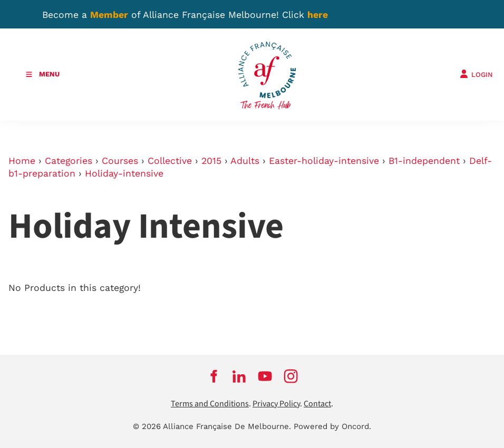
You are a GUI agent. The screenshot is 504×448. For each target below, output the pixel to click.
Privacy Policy (276, 404)
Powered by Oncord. (332, 426)
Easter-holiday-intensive (324, 161)
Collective (170, 161)
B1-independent (424, 161)
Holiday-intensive (124, 173)
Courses (120, 161)
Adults (245, 161)
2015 (211, 161)
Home (22, 161)
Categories (69, 161)
